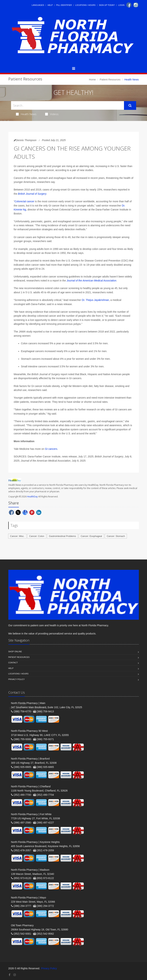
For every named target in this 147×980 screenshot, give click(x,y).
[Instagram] (136, 5)
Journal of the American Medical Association (91, 281)
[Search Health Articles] (68, 105)
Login (121, 5)
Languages (38, 5)
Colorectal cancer (24, 201)
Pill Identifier (64, 5)
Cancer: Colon (37, 536)
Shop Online (15, 652)
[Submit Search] (130, 105)
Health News (26, 114)
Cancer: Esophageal (91, 536)
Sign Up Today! (107, 5)
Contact (13, 663)
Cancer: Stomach (116, 536)
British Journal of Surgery (32, 194)
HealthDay (32, 497)
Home (92, 80)
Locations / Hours (85, 5)
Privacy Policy (17, 679)
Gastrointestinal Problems (62, 536)
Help (50, 5)
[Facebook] (129, 5)
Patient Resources (110, 80)
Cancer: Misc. (17, 536)
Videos (52, 114)
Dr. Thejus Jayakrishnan (95, 300)
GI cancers (51, 449)
